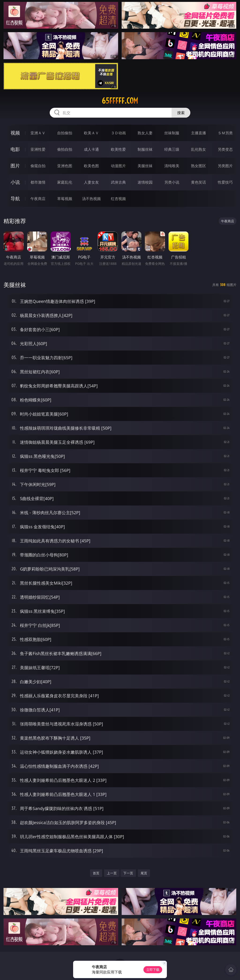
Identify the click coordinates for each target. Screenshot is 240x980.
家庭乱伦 (65, 182)
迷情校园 (145, 182)
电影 (15, 149)
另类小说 (172, 182)
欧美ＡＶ (91, 133)
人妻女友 (91, 182)
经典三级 (172, 149)
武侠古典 (118, 182)
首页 (96, 873)
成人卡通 (91, 149)
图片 (15, 166)
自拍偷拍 (65, 133)
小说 (15, 182)
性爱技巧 (225, 182)
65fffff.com (120, 101)
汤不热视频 (91, 199)
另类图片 (225, 166)
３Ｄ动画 (118, 133)
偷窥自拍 (38, 166)
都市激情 (38, 182)
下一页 (128, 873)
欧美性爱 (118, 149)
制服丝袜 (145, 149)
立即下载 (153, 970)
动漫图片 (118, 166)
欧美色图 (91, 166)
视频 (15, 133)
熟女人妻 (145, 133)
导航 (15, 199)
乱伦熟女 (199, 149)
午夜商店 (38, 199)
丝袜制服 (172, 133)
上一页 (112, 873)
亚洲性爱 (38, 149)
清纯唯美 (172, 166)
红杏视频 (118, 199)
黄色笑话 (199, 182)
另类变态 (225, 149)
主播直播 (199, 133)
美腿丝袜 (145, 166)
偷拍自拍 (65, 149)
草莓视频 (65, 199)
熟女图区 (199, 166)
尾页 (144, 873)
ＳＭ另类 (225, 133)
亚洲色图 (65, 166)
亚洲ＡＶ (38, 133)
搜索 (181, 113)
